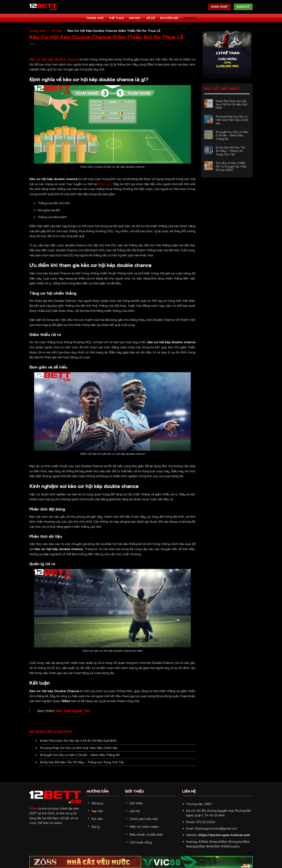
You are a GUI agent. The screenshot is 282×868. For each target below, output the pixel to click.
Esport (135, 18)
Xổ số (151, 18)
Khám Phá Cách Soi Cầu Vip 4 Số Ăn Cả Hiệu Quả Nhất (78, 741)
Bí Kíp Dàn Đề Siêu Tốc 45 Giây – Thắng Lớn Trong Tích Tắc (82, 762)
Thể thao (116, 18)
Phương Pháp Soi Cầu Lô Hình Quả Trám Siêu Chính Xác (79, 748)
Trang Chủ (95, 18)
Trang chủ (37, 31)
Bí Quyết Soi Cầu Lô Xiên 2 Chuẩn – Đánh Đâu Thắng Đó (80, 755)
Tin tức (190, 18)
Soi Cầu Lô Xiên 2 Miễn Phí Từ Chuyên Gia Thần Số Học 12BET (231, 166)
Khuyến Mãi (169, 18)
